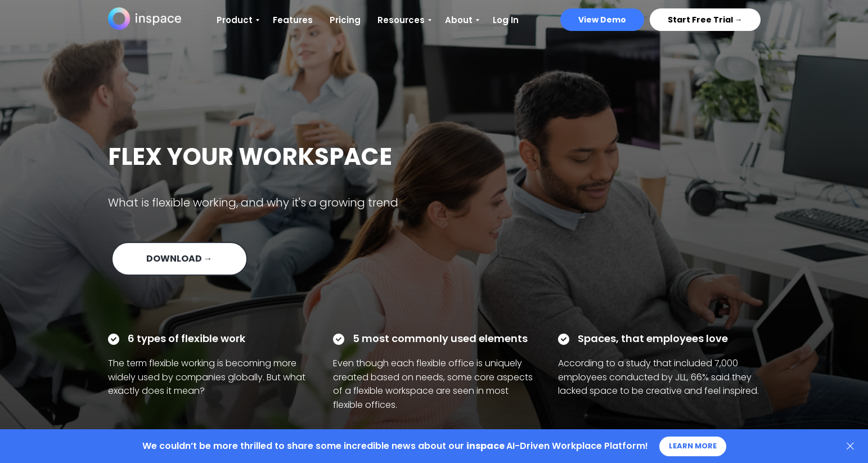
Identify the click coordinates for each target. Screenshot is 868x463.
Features (293, 20)
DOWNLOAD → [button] (179, 259)
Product (235, 20)
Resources (401, 20)
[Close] (850, 446)
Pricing (345, 20)
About (459, 20)
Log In (506, 20)
